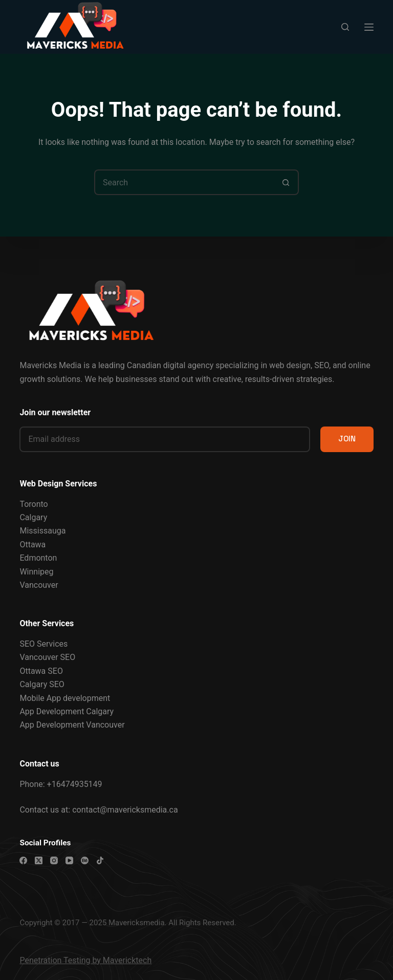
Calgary (33, 517)
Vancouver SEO (47, 657)
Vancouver (39, 585)
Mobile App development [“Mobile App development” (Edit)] (65, 698)
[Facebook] (23, 860)
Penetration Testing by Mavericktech (85, 960)
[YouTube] (69, 860)
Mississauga (42, 531)
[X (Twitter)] (39, 860)
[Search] (345, 27)
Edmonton (38, 558)
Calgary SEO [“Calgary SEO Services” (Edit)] (42, 684)
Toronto (34, 504)
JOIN (347, 439)
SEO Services (43, 644)
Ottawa (32, 545)
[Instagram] (54, 860)
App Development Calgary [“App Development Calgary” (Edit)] (67, 711)
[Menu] (369, 27)
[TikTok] (100, 860)
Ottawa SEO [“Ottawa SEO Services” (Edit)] (41, 671)
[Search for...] (184, 182)
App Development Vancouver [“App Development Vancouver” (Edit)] (72, 725)
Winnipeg (36, 572)
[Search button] (286, 182)
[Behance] (85, 860)
